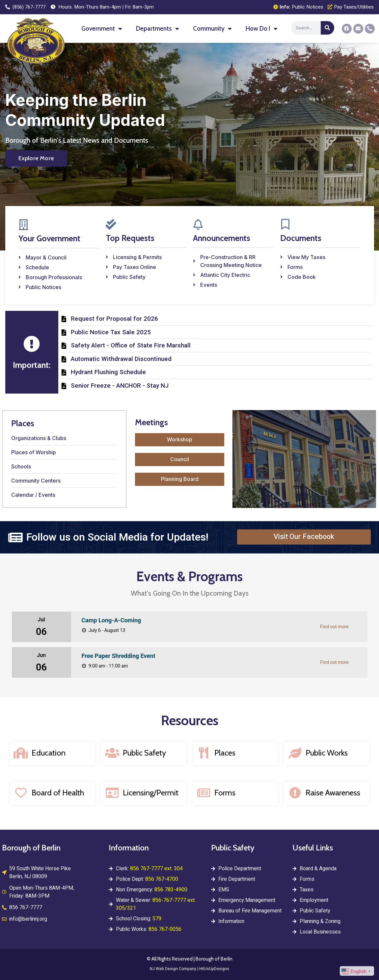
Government (102, 29)
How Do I (262, 29)
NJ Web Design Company (173, 969)
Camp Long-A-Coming (111, 621)
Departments (158, 29)
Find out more (334, 627)
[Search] (327, 28)
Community (212, 29)
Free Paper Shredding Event (119, 656)
